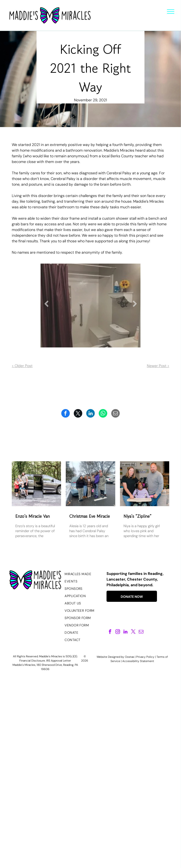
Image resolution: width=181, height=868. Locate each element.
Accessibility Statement (138, 661)
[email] (141, 632)
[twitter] (133, 632)
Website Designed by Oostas (115, 657)
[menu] (171, 12)
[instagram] (118, 632)
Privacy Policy (145, 657)
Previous (46, 307)
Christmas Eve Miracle (90, 516)
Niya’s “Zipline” (137, 516)
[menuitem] (84, 574)
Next (135, 307)
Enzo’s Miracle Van (33, 516)
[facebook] (110, 632)
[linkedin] (125, 632)
